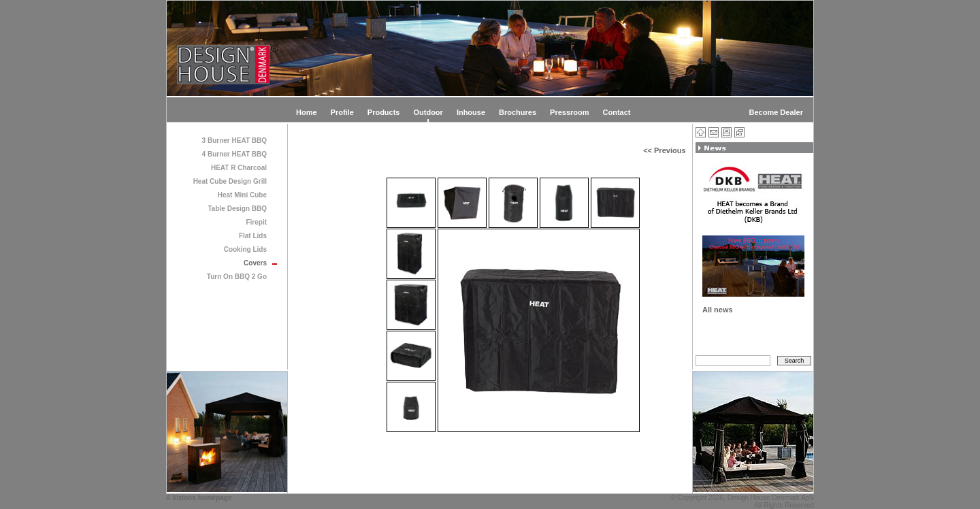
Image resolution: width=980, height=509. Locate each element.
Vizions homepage (202, 498)
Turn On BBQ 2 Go (237, 277)
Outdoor (428, 112)
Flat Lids (253, 236)
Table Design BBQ (238, 209)
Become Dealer (777, 112)
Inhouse (471, 112)
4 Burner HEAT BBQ (234, 154)
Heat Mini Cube (242, 195)
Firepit (256, 222)
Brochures (518, 112)
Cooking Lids (245, 249)
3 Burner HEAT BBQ (234, 141)
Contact (617, 112)
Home (307, 112)
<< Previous (664, 150)
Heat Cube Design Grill (230, 181)
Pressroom (569, 112)
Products (384, 112)
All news (718, 310)
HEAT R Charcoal (239, 168)
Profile (342, 112)
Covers (255, 263)
